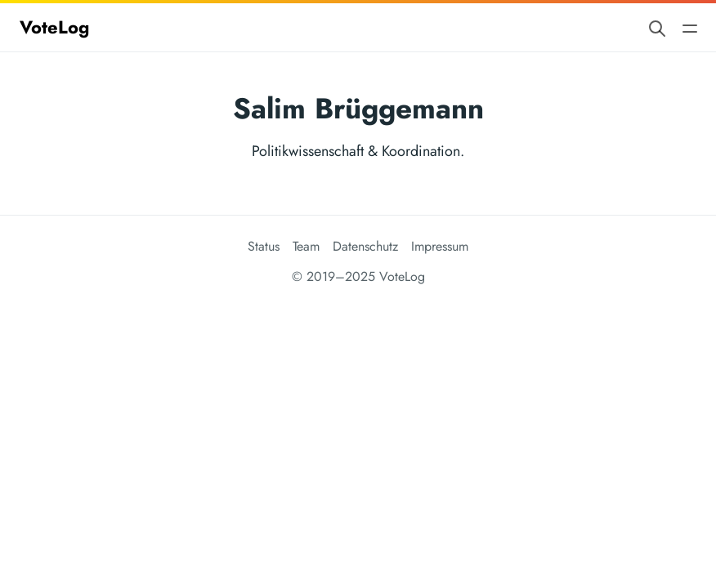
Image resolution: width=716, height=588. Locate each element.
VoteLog (54, 27)
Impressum (440, 246)
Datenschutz (365, 246)
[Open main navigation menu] (690, 27)
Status (264, 246)
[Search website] (657, 27)
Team (306, 246)
